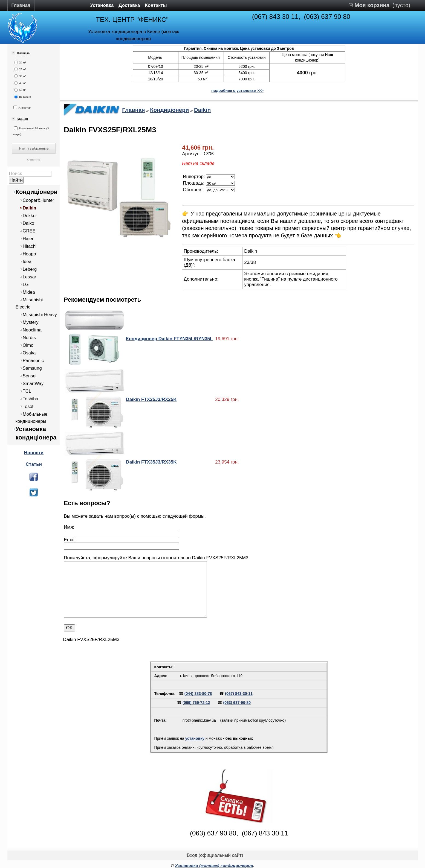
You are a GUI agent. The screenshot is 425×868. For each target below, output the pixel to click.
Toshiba (31, 399)
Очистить (34, 159)
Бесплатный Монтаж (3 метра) (31, 131)
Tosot (28, 407)
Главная (21, 5)
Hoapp (29, 254)
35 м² (20, 76)
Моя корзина (372, 5)
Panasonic (33, 361)
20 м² (20, 62)
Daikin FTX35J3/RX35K (151, 462)
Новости (34, 453)
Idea (27, 262)
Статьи (34, 464)
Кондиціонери (37, 192)
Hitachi (30, 246)
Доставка (129, 5)
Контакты (156, 5)
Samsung (32, 368)
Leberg (30, 269)
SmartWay (33, 384)
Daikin (30, 208)
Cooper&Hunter (38, 200)
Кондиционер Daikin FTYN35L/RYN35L (169, 339)
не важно (23, 97)
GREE (29, 231)
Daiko (28, 223)
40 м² (20, 83)
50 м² (20, 90)
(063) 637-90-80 (237, 703)
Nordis (29, 338)
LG (26, 285)
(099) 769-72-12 (196, 703)
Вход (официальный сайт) (215, 855)
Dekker (30, 216)
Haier (28, 239)
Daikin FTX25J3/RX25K (151, 399)
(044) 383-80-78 (198, 694)
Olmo (28, 345)
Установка (102, 5)
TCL (27, 391)
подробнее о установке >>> (237, 91)
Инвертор (22, 107)
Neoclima (32, 330)
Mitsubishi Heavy (40, 315)
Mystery (31, 322)
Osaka (29, 353)
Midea (29, 292)
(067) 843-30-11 (239, 694)
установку (195, 738)
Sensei (30, 376)
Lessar (30, 277)
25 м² (20, 69)
